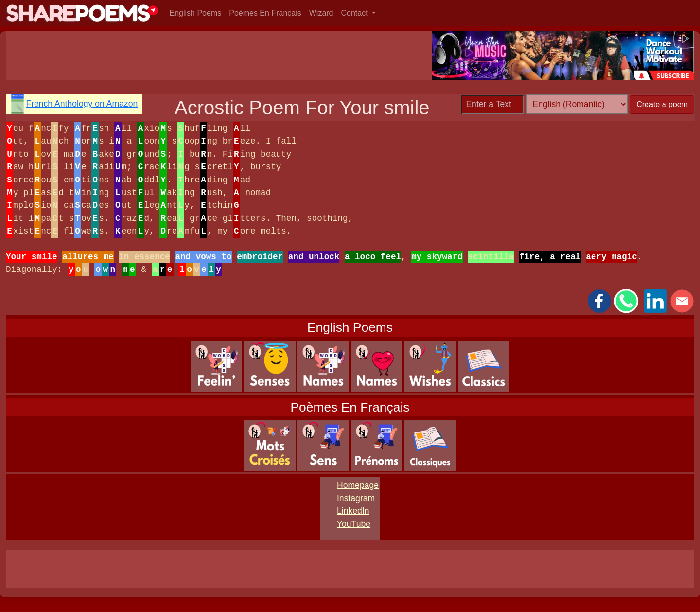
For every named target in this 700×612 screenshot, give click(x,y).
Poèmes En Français (265, 13)
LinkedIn (353, 511)
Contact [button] (356, 13)
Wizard (321, 13)
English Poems (196, 13)
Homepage (358, 485)
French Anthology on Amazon (82, 104)
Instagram (356, 498)
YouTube (354, 524)
